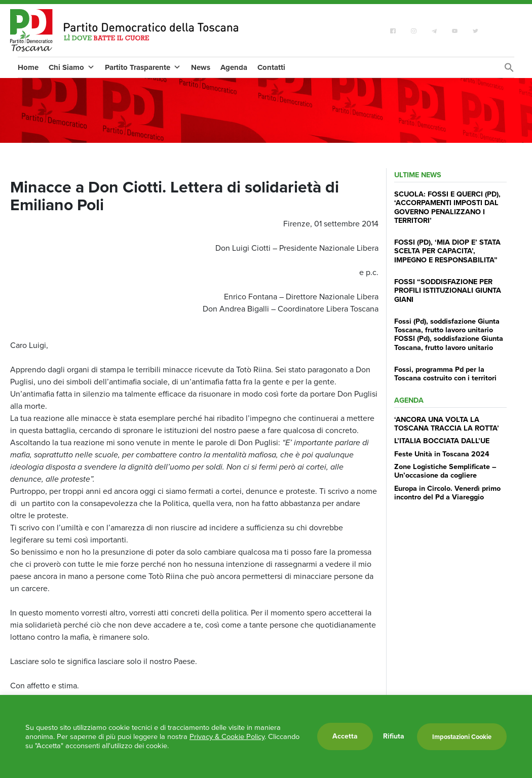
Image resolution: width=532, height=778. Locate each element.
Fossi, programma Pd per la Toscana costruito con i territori (445, 374)
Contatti (271, 67)
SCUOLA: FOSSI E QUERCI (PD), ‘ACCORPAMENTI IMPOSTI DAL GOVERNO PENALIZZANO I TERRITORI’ (447, 207)
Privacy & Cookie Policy (227, 736)
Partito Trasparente (143, 67)
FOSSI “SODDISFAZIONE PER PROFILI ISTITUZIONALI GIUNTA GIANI (448, 290)
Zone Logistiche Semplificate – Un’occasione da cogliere (445, 471)
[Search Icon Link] (509, 70)
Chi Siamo (72, 67)
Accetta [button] (345, 736)
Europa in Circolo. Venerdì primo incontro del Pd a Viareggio (447, 493)
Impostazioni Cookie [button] (462, 737)
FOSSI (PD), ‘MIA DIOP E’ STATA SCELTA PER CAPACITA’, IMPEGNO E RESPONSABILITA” (447, 251)
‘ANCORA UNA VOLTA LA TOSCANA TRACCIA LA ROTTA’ (447, 424)
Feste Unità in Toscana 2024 (442, 454)
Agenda (234, 67)
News (201, 67)
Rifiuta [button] (394, 736)
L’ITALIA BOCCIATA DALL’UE (442, 441)
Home (28, 67)
